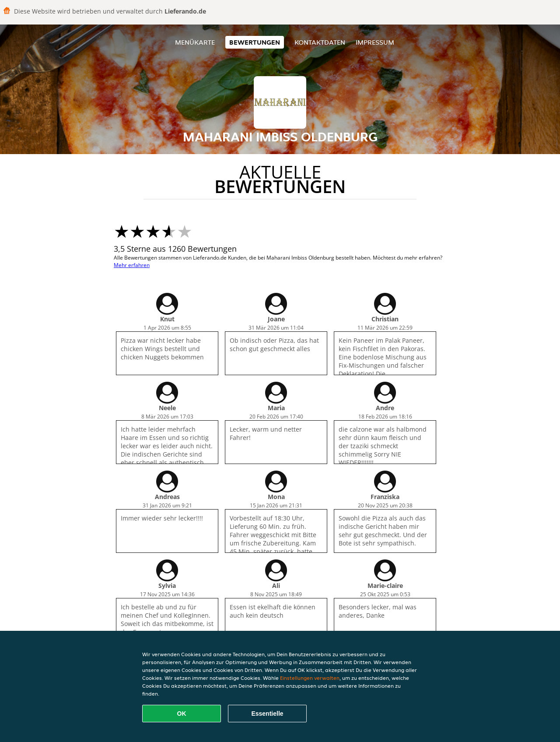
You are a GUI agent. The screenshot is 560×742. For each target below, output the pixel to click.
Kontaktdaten (320, 42)
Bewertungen (255, 42)
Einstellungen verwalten (310, 678)
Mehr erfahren (132, 265)
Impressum (375, 42)
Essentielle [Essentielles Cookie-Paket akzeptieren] (267, 714)
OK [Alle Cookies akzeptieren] (182, 714)
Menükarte (195, 42)
